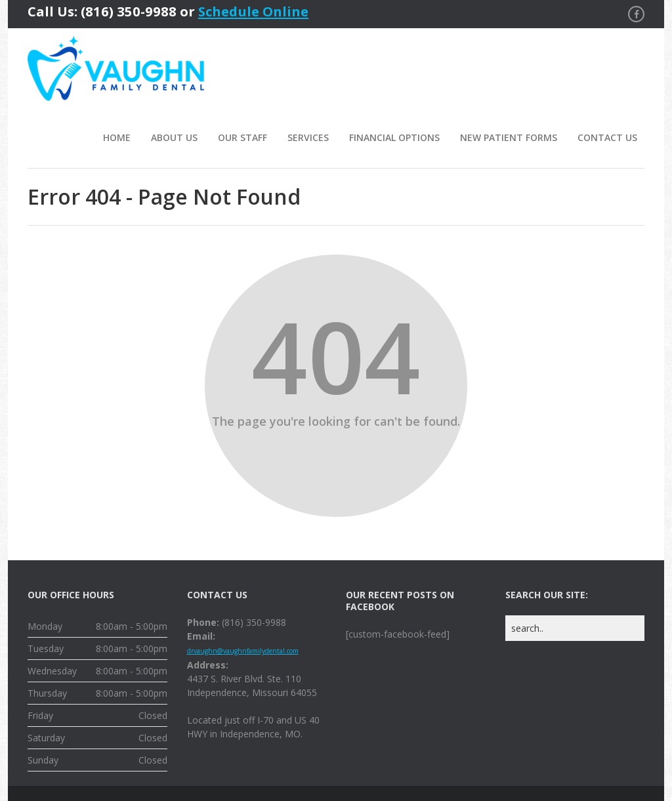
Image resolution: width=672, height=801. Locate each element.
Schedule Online (253, 11)
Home (117, 137)
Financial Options (394, 137)
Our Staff (242, 137)
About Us (174, 137)
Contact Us (607, 137)
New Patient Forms (509, 137)
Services (308, 137)
